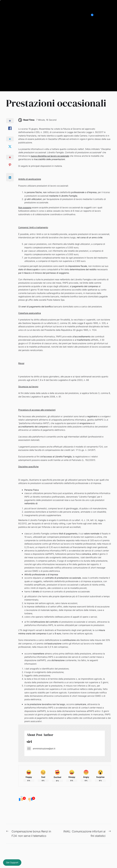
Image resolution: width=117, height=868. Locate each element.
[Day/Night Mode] (94, 15)
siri (29, 741)
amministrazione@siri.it (41, 748)
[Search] (102, 15)
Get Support (12, 862)
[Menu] (109, 15)
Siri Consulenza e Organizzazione (38, 15)
